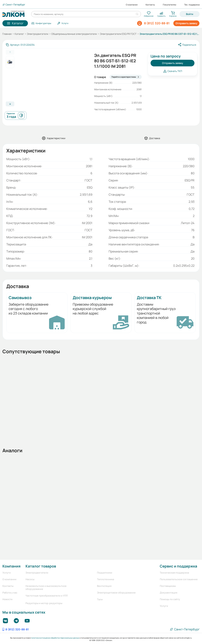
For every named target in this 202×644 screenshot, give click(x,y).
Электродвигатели (38, 34)
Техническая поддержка (174, 573)
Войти (190, 14)
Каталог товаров (41, 566)
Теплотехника (106, 579)
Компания (11, 566)
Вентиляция (104, 586)
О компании (132, 5)
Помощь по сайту (170, 599)
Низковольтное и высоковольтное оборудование (46, 587)
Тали (100, 599)
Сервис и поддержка (178, 566)
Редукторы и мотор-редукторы (44, 603)
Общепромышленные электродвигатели (74, 34)
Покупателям (169, 5)
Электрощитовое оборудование (116, 593)
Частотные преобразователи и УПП (47, 596)
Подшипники (105, 573)
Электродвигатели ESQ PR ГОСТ (118, 34)
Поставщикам (168, 586)
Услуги (7, 573)
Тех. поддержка (192, 5)
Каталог (19, 34)
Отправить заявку (186, 23)
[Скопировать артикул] (20, 45)
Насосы (30, 579)
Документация (169, 593)
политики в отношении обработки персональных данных (55, 638)
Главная (7, 34)
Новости (7, 599)
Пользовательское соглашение (179, 579)
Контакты (150, 5)
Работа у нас (10, 593)
